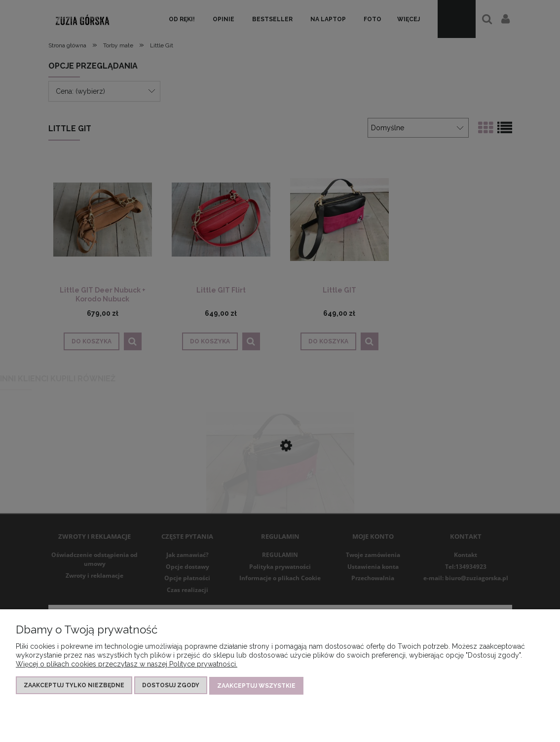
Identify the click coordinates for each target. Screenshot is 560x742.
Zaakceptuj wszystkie (256, 686)
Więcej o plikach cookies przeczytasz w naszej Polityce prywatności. (127, 665)
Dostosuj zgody (171, 686)
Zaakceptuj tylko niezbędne (74, 686)
